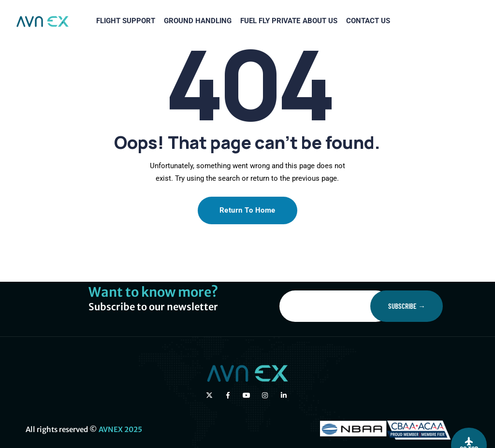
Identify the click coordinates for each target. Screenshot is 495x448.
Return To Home (247, 210)
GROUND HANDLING (114, 67)
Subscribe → (407, 306)
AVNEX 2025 (120, 429)
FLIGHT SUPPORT (38, 67)
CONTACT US (305, 67)
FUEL (169, 67)
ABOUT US (252, 67)
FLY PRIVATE (207, 67)
